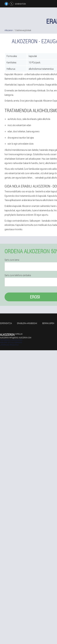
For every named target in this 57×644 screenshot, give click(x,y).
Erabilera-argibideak (27, 323)
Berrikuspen (48, 323)
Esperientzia (6, 323)
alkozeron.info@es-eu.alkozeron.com (16, 338)
